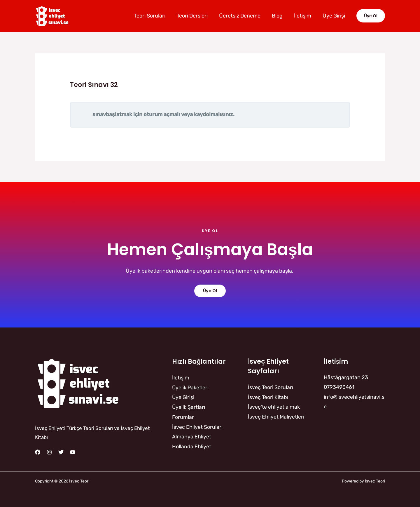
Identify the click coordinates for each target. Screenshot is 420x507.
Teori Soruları (154, 16)
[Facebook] (38, 452)
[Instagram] (49, 452)
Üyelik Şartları (189, 407)
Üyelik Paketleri (191, 387)
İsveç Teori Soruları (271, 387)
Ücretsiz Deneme (243, 16)
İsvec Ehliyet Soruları (197, 426)
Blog (279, 16)
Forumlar (183, 417)
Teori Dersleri (196, 16)
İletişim (304, 16)
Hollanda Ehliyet (192, 446)
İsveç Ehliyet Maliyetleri (276, 417)
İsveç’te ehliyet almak (274, 407)
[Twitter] (61, 452)
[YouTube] (73, 452)
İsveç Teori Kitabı (268, 397)
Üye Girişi (334, 16)
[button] (371, 16)
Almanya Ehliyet (192, 436)
